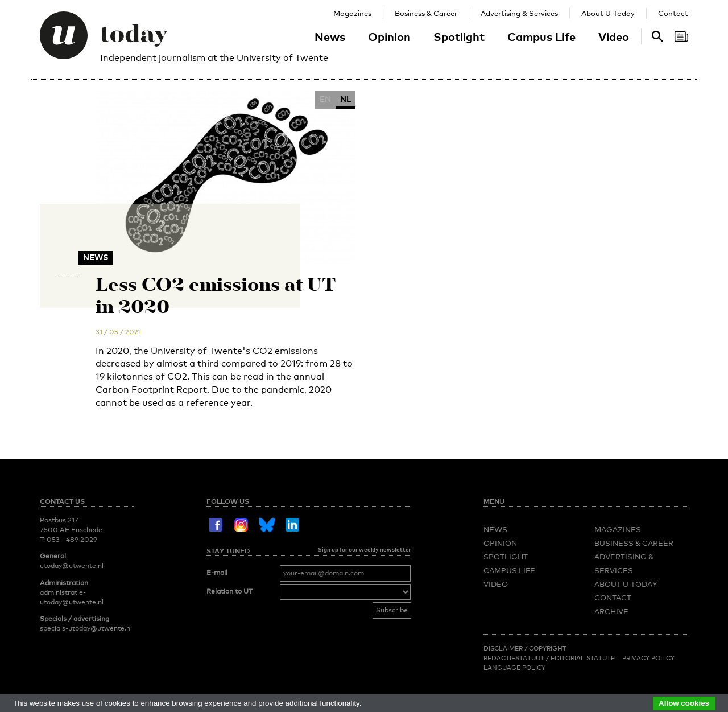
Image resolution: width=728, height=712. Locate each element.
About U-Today (608, 13)
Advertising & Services (519, 13)
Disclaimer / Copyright (525, 648)
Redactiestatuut (515, 658)
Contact (673, 13)
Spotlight (459, 36)
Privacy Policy (648, 658)
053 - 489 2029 (72, 540)
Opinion (389, 36)
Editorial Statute (583, 658)
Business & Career (426, 13)
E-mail (217, 573)
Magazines (352, 13)
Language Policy (514, 668)
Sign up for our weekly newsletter (365, 549)
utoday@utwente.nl (72, 566)
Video (614, 36)
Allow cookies (684, 703)
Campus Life (541, 36)
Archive (611, 611)
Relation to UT (229, 591)
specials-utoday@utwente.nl (86, 628)
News (330, 36)
